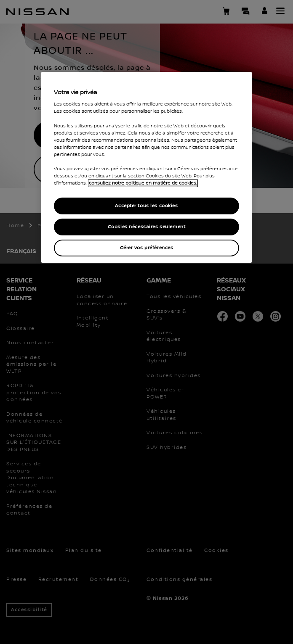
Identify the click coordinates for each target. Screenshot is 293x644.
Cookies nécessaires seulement (147, 227)
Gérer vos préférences (147, 248)
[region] (146, 167)
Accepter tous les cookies (146, 206)
